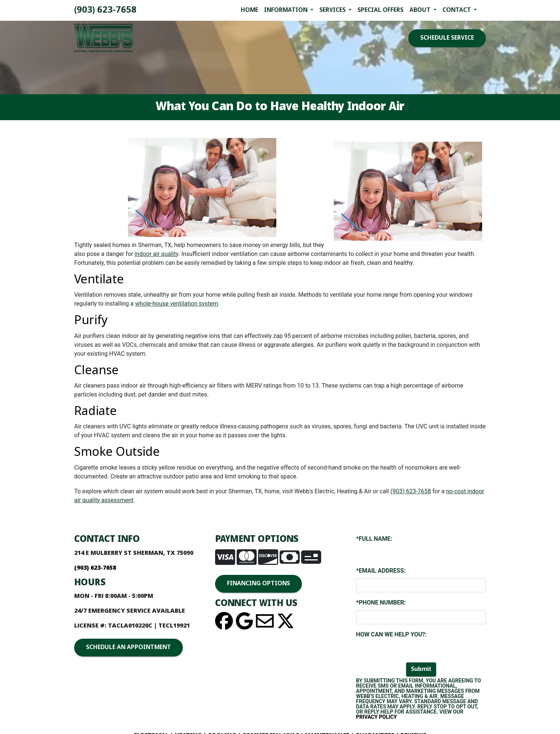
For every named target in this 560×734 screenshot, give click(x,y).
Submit (421, 669)
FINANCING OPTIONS (258, 584)
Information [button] (286, 10)
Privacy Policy (376, 717)
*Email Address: (381, 571)
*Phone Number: (381, 603)
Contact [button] (457, 10)
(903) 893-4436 (105, 10)
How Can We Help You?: (391, 634)
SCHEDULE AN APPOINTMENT (129, 647)
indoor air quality (157, 254)
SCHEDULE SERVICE (447, 38)
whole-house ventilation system (177, 304)
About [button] (421, 10)
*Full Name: (374, 539)
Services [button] (333, 10)
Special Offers (381, 10)
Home (249, 10)
